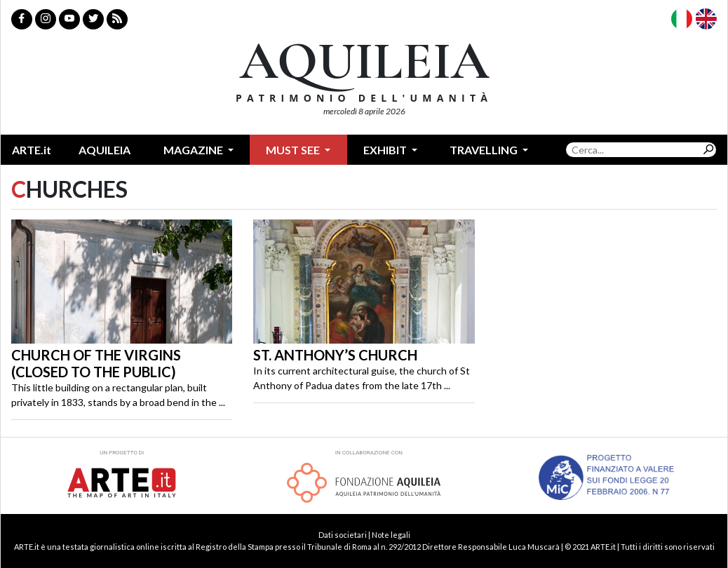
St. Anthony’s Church (335, 355)
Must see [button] (294, 150)
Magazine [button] (194, 150)
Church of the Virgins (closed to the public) (96, 363)
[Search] (633, 150)
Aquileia (105, 150)
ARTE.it (32, 150)
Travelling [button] (485, 150)
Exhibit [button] (386, 150)
